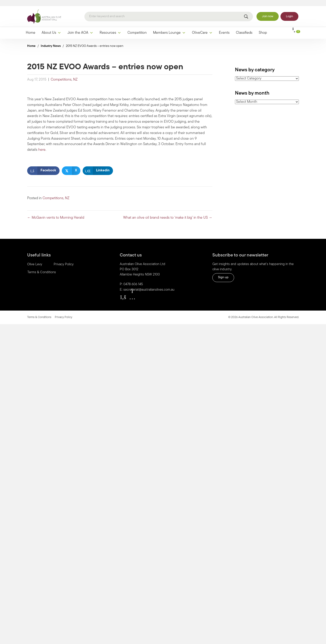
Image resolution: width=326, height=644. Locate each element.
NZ (75, 74)
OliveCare (202, 27)
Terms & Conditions (42, 267)
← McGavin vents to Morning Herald (56, 212)
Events (224, 27)
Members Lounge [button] (169, 27)
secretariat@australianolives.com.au (149, 284)
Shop (263, 27)
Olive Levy (35, 259)
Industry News (51, 40)
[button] (123, 291)
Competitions (61, 74)
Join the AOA (80, 27)
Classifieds (244, 27)
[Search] (169, 11)
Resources (110, 27)
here (42, 144)
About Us (51, 27)
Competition (137, 27)
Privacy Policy (64, 259)
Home (31, 27)
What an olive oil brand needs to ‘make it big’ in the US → (168, 212)
